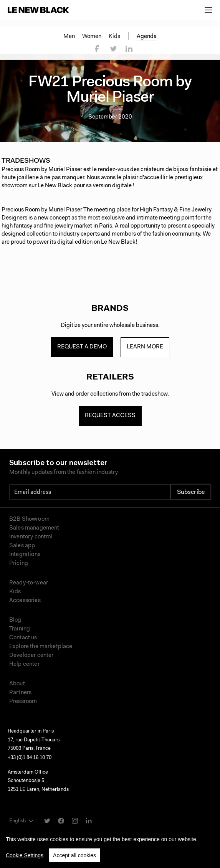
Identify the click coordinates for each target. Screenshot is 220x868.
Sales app (22, 546)
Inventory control (31, 537)
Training (20, 629)
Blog (15, 620)
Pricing (19, 564)
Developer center (31, 656)
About (17, 684)
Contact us (23, 638)
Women (92, 37)
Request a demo (82, 347)
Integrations (25, 555)
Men (69, 37)
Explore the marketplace (41, 647)
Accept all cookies (74, 855)
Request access (110, 416)
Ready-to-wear (29, 583)
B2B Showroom (29, 519)
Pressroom (23, 702)
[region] (110, 846)
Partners (20, 693)
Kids (114, 37)
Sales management (34, 528)
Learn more (145, 347)
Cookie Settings (25, 855)
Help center (24, 664)
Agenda (147, 37)
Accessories (25, 601)
